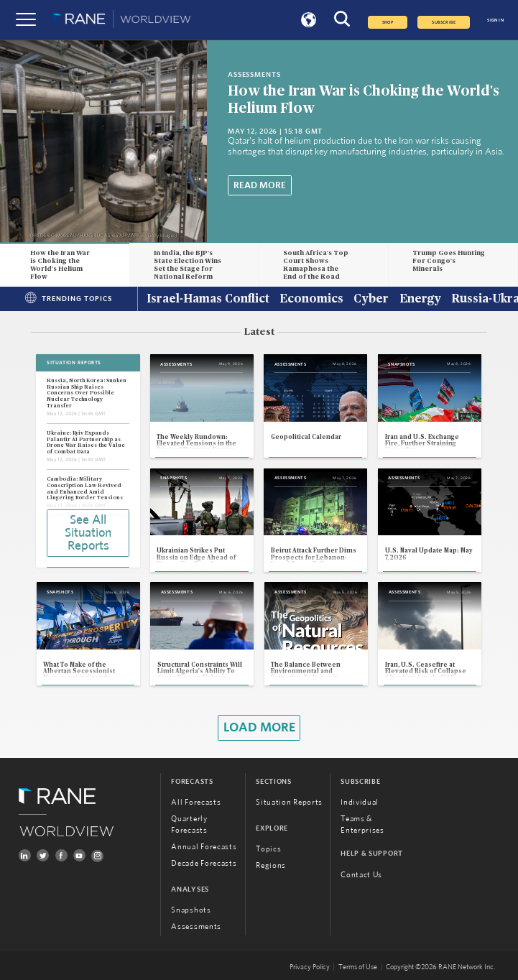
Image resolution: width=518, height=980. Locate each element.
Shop (388, 22)
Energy (420, 300)
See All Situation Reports (88, 533)
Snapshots (191, 910)
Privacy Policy (310, 967)
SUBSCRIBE (444, 22)
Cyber (371, 300)
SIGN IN (495, 20)
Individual (360, 802)
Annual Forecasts (204, 847)
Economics (311, 300)
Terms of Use (358, 967)
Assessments (196, 926)
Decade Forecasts (204, 863)
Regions (271, 865)
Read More (260, 186)
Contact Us (361, 875)
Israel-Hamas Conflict (208, 300)
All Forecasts (196, 802)
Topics (268, 849)
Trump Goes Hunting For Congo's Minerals (449, 261)
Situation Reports (289, 802)
